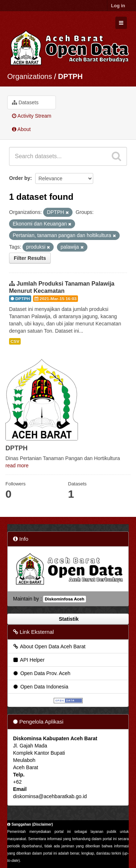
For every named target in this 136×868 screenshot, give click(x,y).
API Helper (28, 660)
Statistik (68, 619)
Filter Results (30, 258)
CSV (15, 341)
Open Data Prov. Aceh (41, 673)
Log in (118, 6)
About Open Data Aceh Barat (49, 646)
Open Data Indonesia (40, 687)
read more (17, 465)
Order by (20, 178)
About (21, 129)
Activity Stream (32, 116)
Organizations (30, 76)
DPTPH (70, 76)
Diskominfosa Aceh (64, 599)
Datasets (25, 102)
